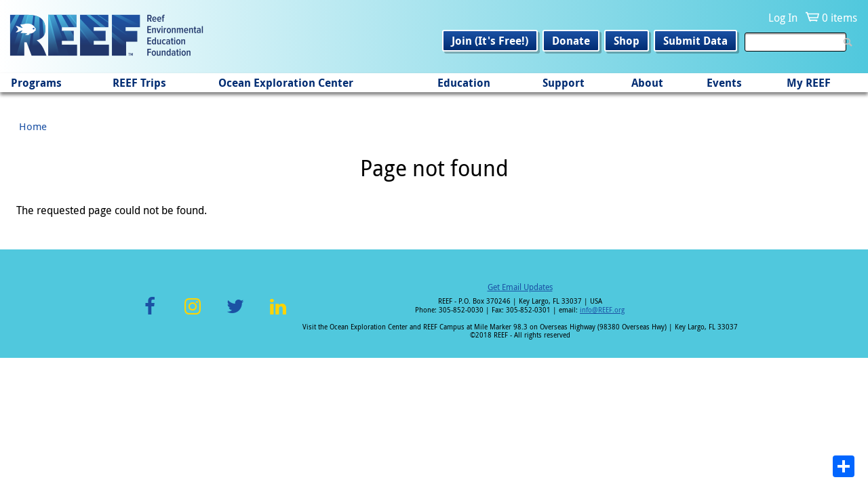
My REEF (809, 83)
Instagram (193, 314)
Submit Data (695, 41)
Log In (783, 18)
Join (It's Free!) (490, 41)
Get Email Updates (520, 287)
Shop (627, 41)
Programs (36, 83)
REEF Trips (139, 83)
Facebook (150, 314)
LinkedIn (278, 314)
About (647, 83)
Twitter (235, 314)
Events (724, 83)
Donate (571, 41)
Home (33, 126)
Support (564, 83)
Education (464, 83)
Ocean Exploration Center (286, 83)
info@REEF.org (602, 310)
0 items (840, 18)
